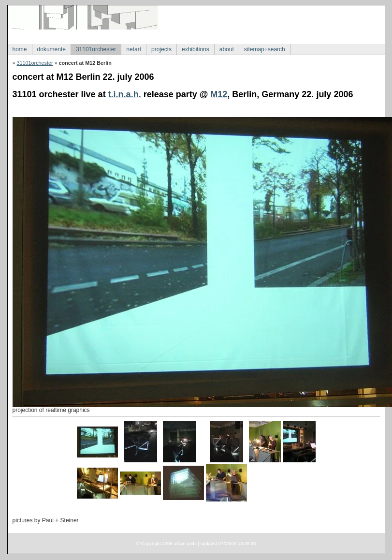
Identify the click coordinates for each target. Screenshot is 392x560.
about (227, 49)
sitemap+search (265, 49)
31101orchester (96, 49)
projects (161, 49)
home (20, 49)
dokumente (51, 49)
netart (134, 49)
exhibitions (196, 49)
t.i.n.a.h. (125, 94)
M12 (219, 94)
